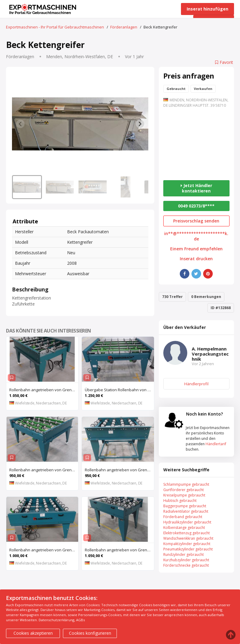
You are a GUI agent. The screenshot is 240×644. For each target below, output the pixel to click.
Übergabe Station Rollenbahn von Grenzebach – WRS (119, 390)
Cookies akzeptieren (33, 633)
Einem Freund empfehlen (196, 249)
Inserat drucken (196, 259)
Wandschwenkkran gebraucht (188, 538)
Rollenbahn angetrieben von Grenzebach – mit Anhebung (44, 470)
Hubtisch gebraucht (180, 501)
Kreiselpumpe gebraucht (184, 495)
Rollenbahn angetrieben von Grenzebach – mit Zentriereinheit (44, 390)
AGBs (80, 620)
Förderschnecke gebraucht (186, 565)
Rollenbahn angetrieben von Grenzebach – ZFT (44, 550)
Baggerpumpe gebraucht (185, 506)
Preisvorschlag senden (196, 221)
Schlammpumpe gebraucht (186, 484)
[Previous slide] (20, 124)
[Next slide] (140, 124)
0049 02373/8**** (196, 206)
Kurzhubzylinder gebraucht (186, 560)
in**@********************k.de (196, 236)
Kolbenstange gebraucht (184, 528)
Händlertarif (216, 444)
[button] (27, 187)
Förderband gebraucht (183, 517)
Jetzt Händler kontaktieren (196, 188)
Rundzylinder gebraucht (184, 555)
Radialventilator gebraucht (186, 511)
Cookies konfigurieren (90, 633)
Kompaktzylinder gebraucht (187, 544)
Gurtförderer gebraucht (184, 490)
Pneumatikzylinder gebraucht (188, 549)
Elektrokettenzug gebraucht (187, 533)
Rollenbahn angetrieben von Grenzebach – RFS (119, 470)
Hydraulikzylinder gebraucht (187, 522)
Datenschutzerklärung (56, 620)
